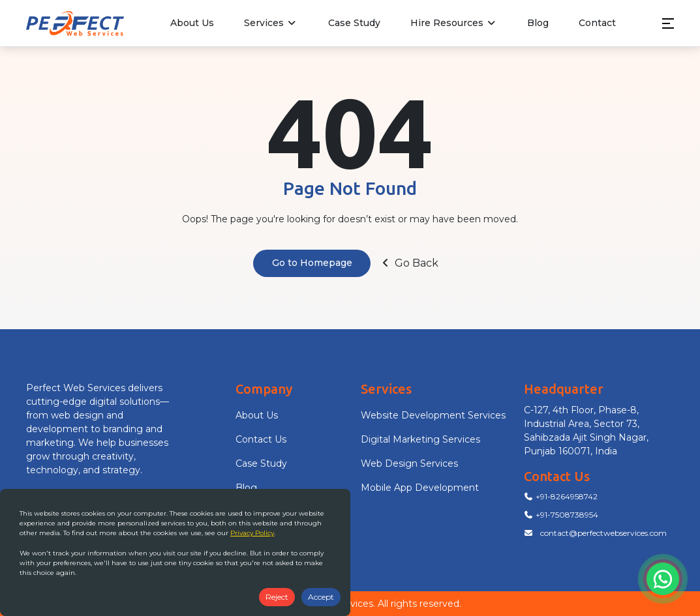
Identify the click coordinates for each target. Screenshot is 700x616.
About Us (192, 23)
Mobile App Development (420, 488)
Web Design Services (409, 463)
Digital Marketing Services (420, 439)
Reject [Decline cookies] (277, 597)
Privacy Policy (252, 533)
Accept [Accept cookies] (321, 597)
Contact (597, 23)
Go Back (409, 263)
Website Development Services (433, 415)
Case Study (354, 23)
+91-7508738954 (561, 515)
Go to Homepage (312, 263)
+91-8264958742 (561, 496)
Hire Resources (454, 23)
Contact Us (261, 439)
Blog (538, 23)
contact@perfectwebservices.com (595, 533)
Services (271, 23)
